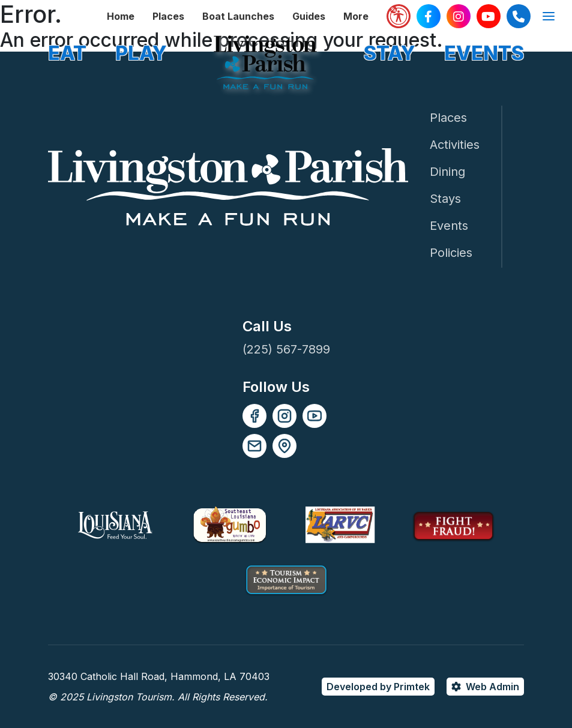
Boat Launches (238, 16)
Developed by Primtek (378, 687)
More (356, 16)
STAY (390, 53)
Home (121, 16)
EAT (67, 53)
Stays (445, 199)
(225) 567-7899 (286, 349)
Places (168, 16)
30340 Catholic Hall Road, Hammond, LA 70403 (159, 676)
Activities (455, 145)
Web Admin (492, 687)
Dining (447, 172)
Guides (309, 16)
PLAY (141, 53)
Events (449, 226)
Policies (451, 253)
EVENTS (484, 53)
